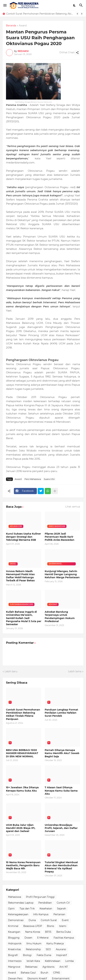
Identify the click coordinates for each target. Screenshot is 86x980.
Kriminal (13, 926)
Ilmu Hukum (34, 944)
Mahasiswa (15, 897)
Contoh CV (63, 903)
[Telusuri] (81, 5)
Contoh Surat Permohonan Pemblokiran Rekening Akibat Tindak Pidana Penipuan (40, 14)
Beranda (11, 26)
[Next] (82, 14)
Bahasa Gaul (28, 973)
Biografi (13, 955)
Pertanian (59, 914)
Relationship (33, 949)
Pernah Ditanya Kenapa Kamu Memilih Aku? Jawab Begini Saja (62, 753)
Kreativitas (14, 949)
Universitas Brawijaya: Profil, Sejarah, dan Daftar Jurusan (61, 828)
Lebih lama (75, 671)
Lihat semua (73, 507)
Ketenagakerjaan (18, 914)
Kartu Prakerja (55, 944)
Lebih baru (11, 671)
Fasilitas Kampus (64, 938)
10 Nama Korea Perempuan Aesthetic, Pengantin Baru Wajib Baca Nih (23, 865)
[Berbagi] (77, 53)
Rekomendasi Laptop (21, 903)
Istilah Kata (33, 961)
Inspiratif (62, 955)
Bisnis (51, 926)
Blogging (14, 938)
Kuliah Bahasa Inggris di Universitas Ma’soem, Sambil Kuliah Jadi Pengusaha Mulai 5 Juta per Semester (24, 618)
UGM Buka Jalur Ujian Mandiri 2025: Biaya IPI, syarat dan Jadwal (21, 828)
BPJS (48, 932)
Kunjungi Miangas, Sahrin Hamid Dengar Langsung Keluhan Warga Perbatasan (62, 574)
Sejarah (62, 909)
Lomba (69, 961)
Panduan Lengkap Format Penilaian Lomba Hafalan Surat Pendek (61, 713)
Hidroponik (15, 944)
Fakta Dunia (44, 955)
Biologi (27, 955)
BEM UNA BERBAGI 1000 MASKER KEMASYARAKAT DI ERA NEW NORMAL (22, 753)
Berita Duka (64, 932)
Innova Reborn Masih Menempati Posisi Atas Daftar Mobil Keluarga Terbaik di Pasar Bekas (20, 576)
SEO (48, 949)
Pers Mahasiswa (33, 479)
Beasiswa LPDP (33, 926)
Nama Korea (33, 932)
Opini (11, 909)
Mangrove (14, 967)
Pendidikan (45, 903)
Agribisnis (48, 967)
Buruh (44, 973)
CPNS (57, 973)
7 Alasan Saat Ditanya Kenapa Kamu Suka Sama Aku (61, 791)
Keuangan (14, 932)
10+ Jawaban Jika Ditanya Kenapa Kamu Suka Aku (22, 789)
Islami (63, 926)
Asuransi (61, 949)
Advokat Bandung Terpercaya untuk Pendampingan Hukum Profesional (60, 617)
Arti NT (64, 967)
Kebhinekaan (53, 961)
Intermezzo (15, 961)
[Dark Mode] (75, 5)
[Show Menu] (5, 5)
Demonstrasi (16, 920)
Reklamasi (31, 967)
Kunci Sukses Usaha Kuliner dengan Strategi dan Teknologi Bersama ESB (23, 537)
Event (65, 920)
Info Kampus (41, 914)
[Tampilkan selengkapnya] (55, 491)
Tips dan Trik (27, 909)
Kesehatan (46, 909)
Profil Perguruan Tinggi (40, 897)
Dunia (32, 920)
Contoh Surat (49, 920)
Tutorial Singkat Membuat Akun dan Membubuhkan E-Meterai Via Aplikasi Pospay (61, 867)
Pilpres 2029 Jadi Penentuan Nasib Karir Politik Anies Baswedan (60, 537)
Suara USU (49, 479)
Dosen (28, 938)
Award (23, 26)
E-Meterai (43, 938)
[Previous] (77, 14)
